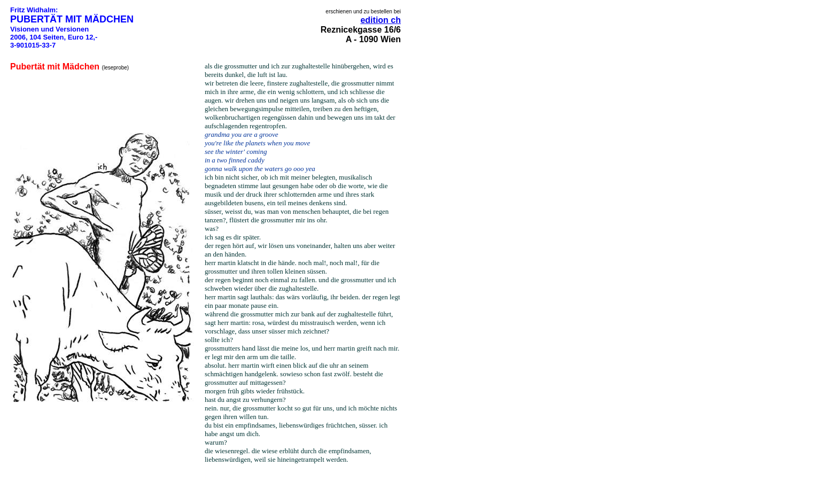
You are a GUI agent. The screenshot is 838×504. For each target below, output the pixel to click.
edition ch (381, 20)
